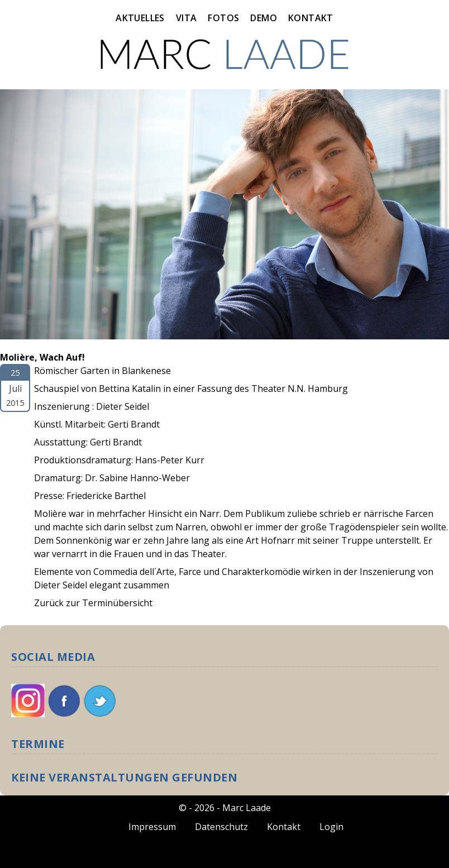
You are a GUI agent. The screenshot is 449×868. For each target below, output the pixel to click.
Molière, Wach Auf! (42, 357)
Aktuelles (140, 18)
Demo (264, 18)
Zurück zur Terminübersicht (93, 603)
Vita (187, 18)
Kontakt (311, 18)
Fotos (223, 18)
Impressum (152, 827)
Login (331, 827)
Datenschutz (221, 827)
